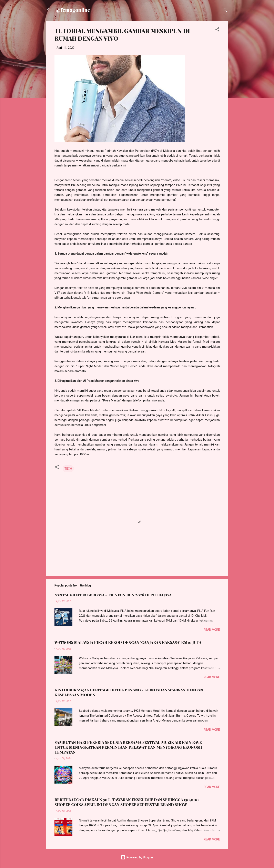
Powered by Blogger (137, 857)
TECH (68, 469)
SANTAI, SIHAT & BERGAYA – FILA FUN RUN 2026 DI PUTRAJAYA (113, 595)
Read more (212, 630)
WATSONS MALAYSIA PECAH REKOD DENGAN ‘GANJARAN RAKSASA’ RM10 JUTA (128, 642)
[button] (217, 30)
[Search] (225, 11)
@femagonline (73, 10)
